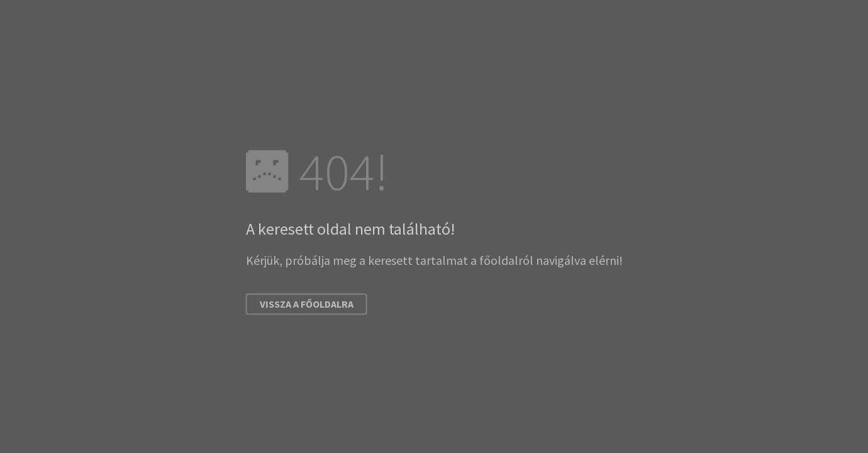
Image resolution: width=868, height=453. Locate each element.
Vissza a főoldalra (307, 305)
